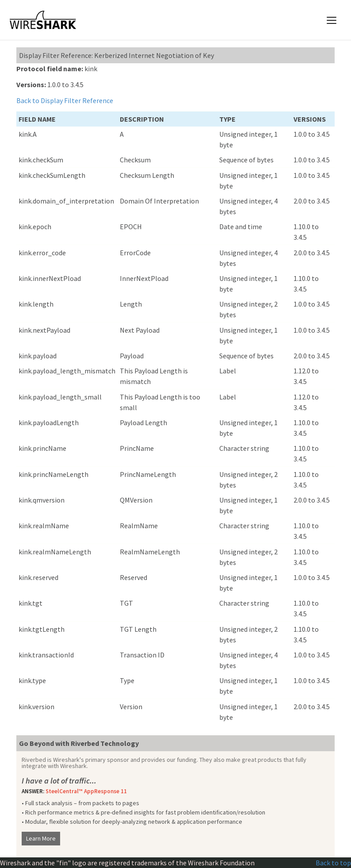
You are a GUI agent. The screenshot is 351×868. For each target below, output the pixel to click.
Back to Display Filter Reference (65, 100)
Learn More (41, 838)
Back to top (333, 863)
